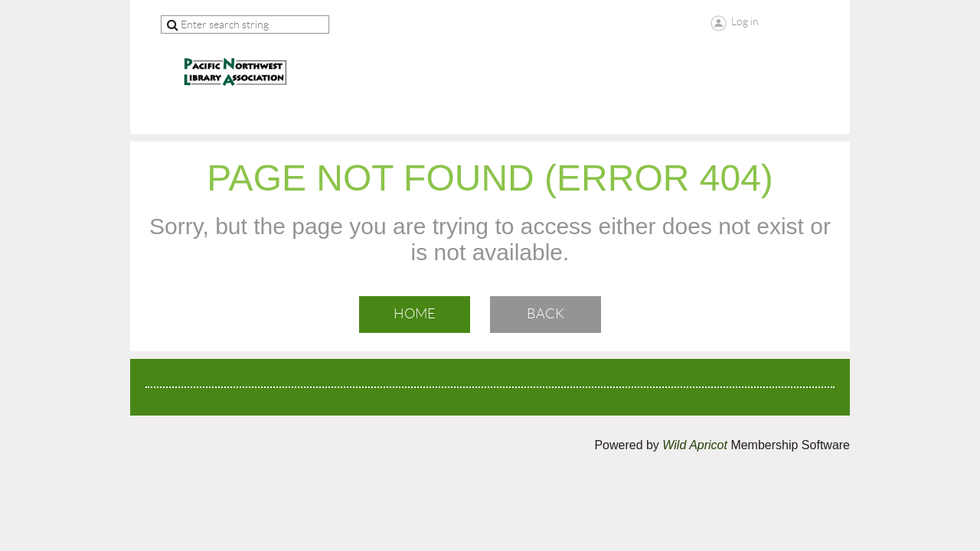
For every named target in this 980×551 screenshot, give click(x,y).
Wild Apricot (695, 445)
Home (415, 314)
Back (546, 314)
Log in (745, 21)
